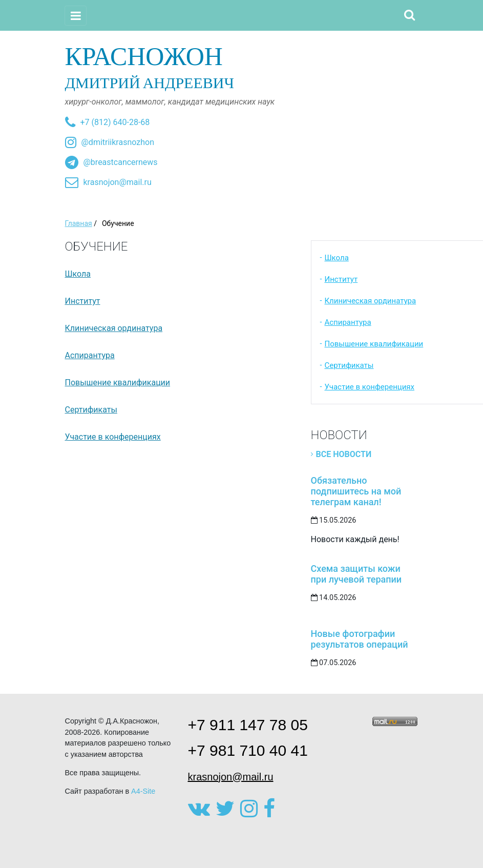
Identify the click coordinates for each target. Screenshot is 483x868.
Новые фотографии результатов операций (360, 639)
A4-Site (143, 791)
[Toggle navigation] (76, 16)
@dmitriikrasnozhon (118, 142)
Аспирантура (90, 355)
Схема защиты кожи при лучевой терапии (356, 574)
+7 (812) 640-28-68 (115, 122)
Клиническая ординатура (114, 328)
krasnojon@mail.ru (118, 182)
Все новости (344, 454)
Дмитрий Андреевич (242, 67)
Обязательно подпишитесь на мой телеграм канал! (356, 491)
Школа (78, 274)
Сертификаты (91, 410)
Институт (83, 301)
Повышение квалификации (118, 383)
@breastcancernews (121, 162)
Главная (79, 223)
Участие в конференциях (113, 437)
